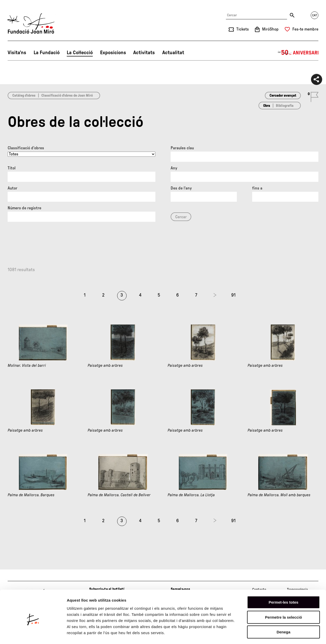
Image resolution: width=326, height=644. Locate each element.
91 (233, 295)
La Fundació (47, 53)
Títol (12, 168)
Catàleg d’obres (24, 96)
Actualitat (173, 53)
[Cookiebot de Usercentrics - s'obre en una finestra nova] (33, 634)
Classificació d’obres (26, 148)
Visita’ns (17, 53)
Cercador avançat (283, 96)
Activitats (144, 53)
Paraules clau (182, 148)
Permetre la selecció (283, 597)
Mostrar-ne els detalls (293, 634)
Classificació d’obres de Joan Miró (67, 96)
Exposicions (113, 53)
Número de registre (24, 208)
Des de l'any (181, 188)
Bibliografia (285, 106)
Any (174, 168)
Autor (12, 188)
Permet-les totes (284, 582)
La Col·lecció (80, 53)
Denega (283, 612)
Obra (267, 106)
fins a (257, 188)
